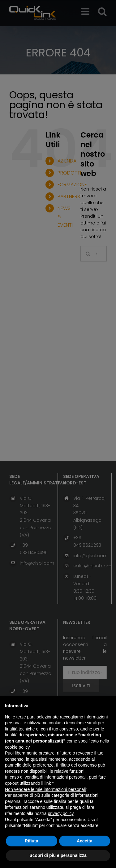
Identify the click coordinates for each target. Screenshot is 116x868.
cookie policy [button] (17, 747)
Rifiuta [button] (32, 841)
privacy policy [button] (61, 813)
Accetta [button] (85, 841)
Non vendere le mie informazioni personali (45, 789)
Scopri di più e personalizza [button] (58, 855)
